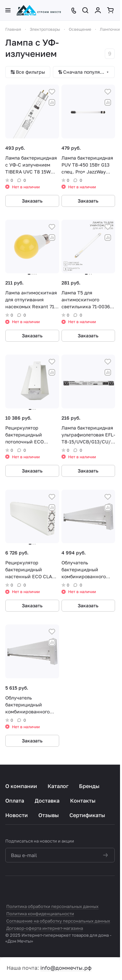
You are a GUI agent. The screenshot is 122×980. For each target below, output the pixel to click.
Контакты (83, 801)
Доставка (47, 801)
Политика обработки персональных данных (52, 906)
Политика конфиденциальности (40, 914)
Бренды (89, 786)
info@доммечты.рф (66, 968)
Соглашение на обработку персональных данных (58, 921)
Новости (17, 815)
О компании (21, 786)
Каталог (58, 786)
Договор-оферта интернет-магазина (45, 928)
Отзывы (49, 815)
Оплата (15, 801)
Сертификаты (87, 815)
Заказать (32, 201)
